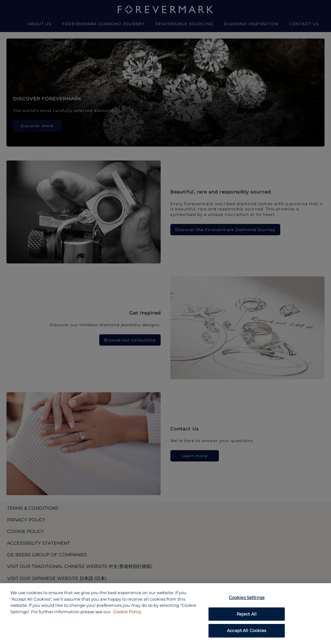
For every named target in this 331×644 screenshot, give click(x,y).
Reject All (247, 614)
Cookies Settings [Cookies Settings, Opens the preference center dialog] (247, 597)
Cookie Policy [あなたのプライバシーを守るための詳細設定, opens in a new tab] (127, 612)
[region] (165, 614)
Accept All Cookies (246, 630)
